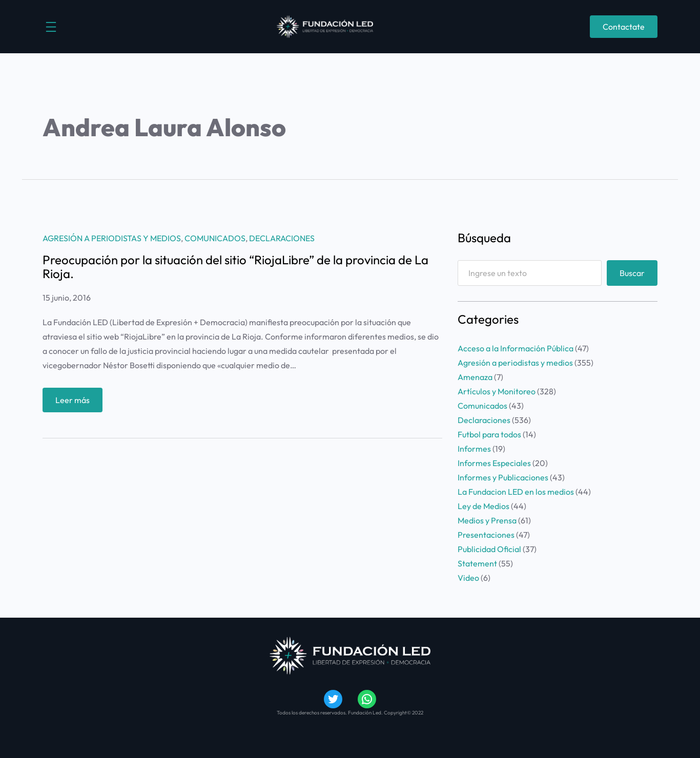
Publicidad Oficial (489, 549)
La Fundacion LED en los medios (516, 492)
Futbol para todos (489, 434)
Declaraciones (282, 238)
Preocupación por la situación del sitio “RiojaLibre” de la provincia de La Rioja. (235, 267)
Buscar (632, 273)
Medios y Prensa (487, 520)
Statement (477, 563)
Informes (474, 449)
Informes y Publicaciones (503, 477)
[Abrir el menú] (51, 27)
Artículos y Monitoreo (497, 391)
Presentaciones (486, 535)
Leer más (75, 402)
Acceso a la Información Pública (516, 348)
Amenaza (475, 377)
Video (468, 578)
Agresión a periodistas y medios (112, 238)
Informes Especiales (494, 463)
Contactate (624, 27)
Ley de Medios (483, 506)
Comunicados (215, 238)
